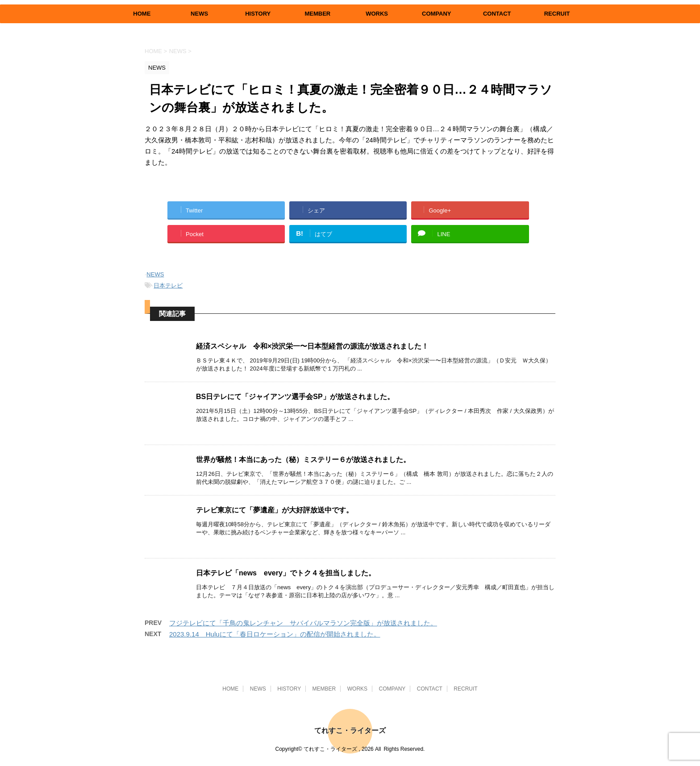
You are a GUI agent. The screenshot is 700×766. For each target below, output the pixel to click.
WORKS (377, 14)
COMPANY (436, 14)
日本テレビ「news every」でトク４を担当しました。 (286, 573)
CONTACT (497, 14)
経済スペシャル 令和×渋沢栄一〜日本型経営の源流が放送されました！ (312, 346)
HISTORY (258, 14)
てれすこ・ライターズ (350, 731)
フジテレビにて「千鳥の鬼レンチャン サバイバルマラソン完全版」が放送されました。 (303, 623)
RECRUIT (557, 14)
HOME (142, 14)
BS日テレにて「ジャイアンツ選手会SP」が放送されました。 (295, 397)
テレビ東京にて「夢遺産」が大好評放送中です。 (275, 510)
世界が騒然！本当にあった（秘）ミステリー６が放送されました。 (303, 460)
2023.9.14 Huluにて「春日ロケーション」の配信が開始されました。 (275, 634)
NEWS (199, 14)
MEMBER (317, 14)
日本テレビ (168, 285)
